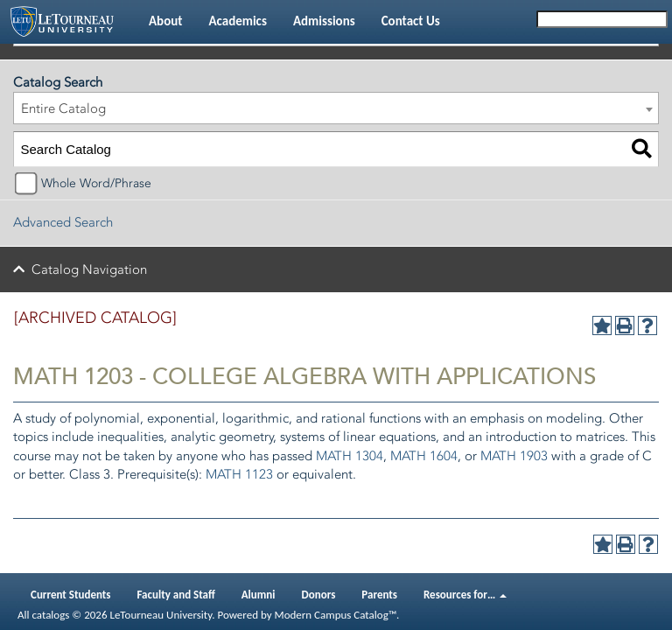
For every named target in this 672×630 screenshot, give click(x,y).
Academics (237, 21)
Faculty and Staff (176, 595)
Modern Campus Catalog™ (336, 615)
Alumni (259, 595)
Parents (379, 595)
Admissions (324, 21)
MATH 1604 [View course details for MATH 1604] (424, 456)
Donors (319, 595)
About (165, 21)
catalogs (50, 615)
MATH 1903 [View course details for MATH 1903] (514, 456)
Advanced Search (63, 222)
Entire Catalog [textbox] (63, 108)
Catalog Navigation (89, 269)
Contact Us (411, 21)
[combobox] (336, 108)
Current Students (71, 595)
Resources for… (465, 595)
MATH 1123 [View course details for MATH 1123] (239, 474)
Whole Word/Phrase (96, 183)
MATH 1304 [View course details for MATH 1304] (350, 456)
